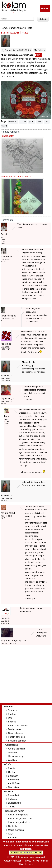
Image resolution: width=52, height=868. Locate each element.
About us (12, 838)
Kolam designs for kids (19, 822)
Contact (29, 864)
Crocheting (13, 787)
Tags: (4, 121)
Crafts (8, 764)
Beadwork (13, 776)
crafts (4, 126)
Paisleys (12, 714)
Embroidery (14, 780)
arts (47, 122)
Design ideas (14, 729)
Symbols (12, 710)
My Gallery (39, 50)
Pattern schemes (16, 737)
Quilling (12, 772)
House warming (16, 756)
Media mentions (16, 830)
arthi (40, 122)
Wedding (12, 760)
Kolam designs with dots (20, 819)
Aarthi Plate (14, 783)
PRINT (39, 55)
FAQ (10, 834)
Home (4, 28)
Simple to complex (17, 741)
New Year (13, 753)
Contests (12, 826)
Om (10, 718)
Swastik (12, 722)
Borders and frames (18, 726)
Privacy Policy (31, 861)
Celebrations (12, 745)
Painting (12, 768)
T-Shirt (11, 807)
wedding (13, 122)
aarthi (23, 122)
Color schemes (15, 733)
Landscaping (14, 803)
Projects (9, 792)
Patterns (9, 707)
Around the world (16, 749)
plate (32, 122)
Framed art (13, 795)
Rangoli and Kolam (15, 811)
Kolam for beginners (18, 815)
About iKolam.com (13, 861)
